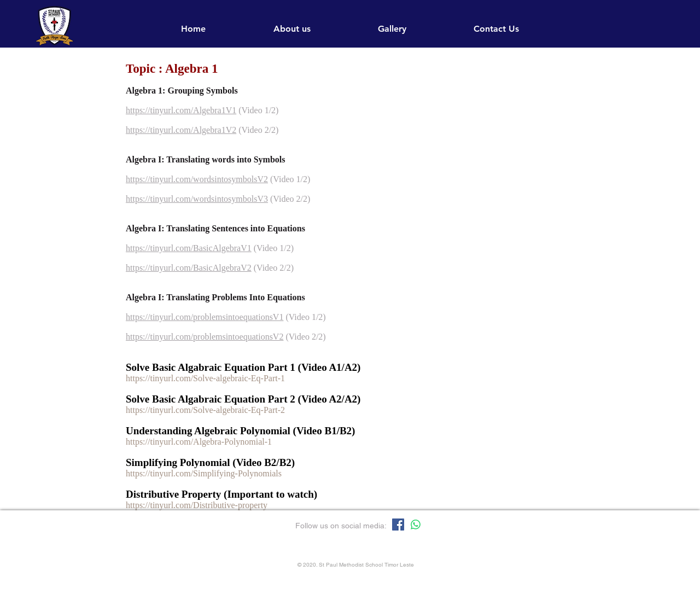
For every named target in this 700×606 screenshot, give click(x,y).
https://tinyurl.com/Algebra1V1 (181, 110)
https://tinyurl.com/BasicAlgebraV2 (189, 268)
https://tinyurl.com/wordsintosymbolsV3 (197, 199)
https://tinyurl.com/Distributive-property (197, 505)
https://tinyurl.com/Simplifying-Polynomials (204, 473)
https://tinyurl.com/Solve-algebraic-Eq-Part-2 (205, 410)
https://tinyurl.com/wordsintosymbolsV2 (197, 179)
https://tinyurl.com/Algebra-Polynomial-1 (199, 442)
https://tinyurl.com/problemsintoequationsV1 (205, 317)
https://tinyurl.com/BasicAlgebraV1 (189, 248)
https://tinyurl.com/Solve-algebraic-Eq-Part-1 (205, 378)
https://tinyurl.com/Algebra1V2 (181, 130)
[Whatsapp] (416, 525)
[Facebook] (398, 525)
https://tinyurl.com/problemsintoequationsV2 (205, 337)
